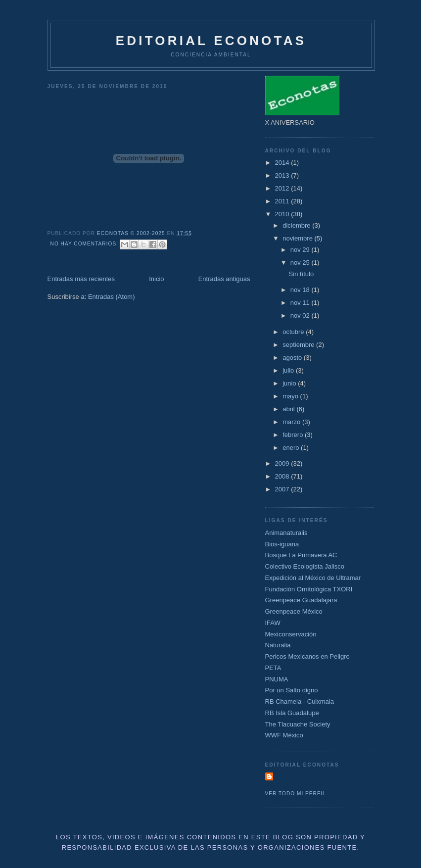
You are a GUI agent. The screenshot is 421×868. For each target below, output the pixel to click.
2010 (283, 214)
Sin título (302, 274)
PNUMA (277, 679)
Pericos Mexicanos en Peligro (307, 656)
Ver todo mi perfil (296, 794)
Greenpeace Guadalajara (301, 600)
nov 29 (301, 250)
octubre (294, 332)
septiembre (299, 345)
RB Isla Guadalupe (292, 713)
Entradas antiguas (224, 279)
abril (289, 409)
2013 (283, 175)
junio (290, 383)
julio (289, 370)
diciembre (297, 225)
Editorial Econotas (211, 41)
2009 (283, 463)
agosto (293, 358)
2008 (283, 476)
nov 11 (301, 303)
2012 (283, 188)
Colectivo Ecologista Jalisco (305, 566)
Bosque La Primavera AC (301, 555)
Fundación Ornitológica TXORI (309, 589)
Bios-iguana (282, 544)
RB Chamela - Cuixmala (300, 701)
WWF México (284, 735)
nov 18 (301, 290)
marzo (292, 422)
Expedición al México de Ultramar (313, 578)
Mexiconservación (291, 634)
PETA (273, 668)
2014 (283, 163)
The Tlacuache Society (298, 724)
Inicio (156, 279)
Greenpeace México (294, 611)
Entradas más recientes (81, 279)
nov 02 (301, 315)
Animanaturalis (286, 533)
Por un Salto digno (292, 690)
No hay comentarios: (85, 244)
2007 (283, 489)
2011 (283, 201)
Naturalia (278, 645)
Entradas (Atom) (112, 297)
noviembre (298, 238)
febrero (294, 435)
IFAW (273, 623)
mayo (291, 396)
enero (292, 448)
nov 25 (301, 263)
